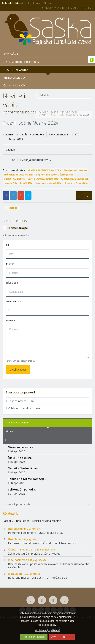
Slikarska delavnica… (22, 447)
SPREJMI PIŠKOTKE (34, 637)
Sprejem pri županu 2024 (76, 183)
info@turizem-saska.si (81, 8)
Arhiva (9, 431)
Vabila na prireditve (32, 134)
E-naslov (10, 264)
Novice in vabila (57, 115)
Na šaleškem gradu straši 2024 (75, 179)
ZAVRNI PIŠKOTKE (62, 637)
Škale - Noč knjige (20, 458)
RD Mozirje (11, 514)
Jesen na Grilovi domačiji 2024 (18, 183)
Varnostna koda (14, 301)
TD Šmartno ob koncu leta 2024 (18, 175)
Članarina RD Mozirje (31, 549)
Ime (8, 245)
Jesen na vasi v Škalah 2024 (48, 183)
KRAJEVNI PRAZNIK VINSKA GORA (44, 170)
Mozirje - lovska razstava (76, 170)
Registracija (34, 3)
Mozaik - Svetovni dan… (24, 468)
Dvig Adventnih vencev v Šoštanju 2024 (54, 175)
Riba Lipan (24, 574)
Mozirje (13, 208)
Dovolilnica (25, 539)
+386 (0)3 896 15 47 (53, 8)
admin (9, 134)
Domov (42, 115)
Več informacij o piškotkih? (48, 630)
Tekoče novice (20, 401)
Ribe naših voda (28, 560)
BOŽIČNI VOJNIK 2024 (14, 179)
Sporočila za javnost (18, 423)
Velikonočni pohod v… (23, 489)
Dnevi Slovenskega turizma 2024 (43, 179)
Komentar (11, 320)
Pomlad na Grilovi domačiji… (27, 479)
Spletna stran (12, 283)
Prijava (48, 3)
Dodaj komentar (18, 370)
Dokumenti (25, 529)
